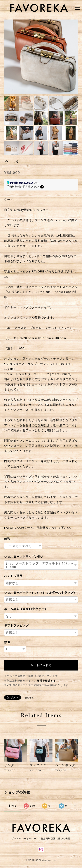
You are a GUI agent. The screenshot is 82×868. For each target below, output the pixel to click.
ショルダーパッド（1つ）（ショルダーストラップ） (40, 593)
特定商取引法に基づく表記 (56, 839)
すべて (12, 806)
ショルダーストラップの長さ (24, 557)
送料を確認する (46, 681)
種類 (7, 539)
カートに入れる (41, 665)
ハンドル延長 (13, 576)
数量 (7, 642)
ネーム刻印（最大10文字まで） (26, 609)
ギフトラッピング (16, 625)
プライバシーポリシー (24, 839)
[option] (37, 57)
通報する (29, 698)
